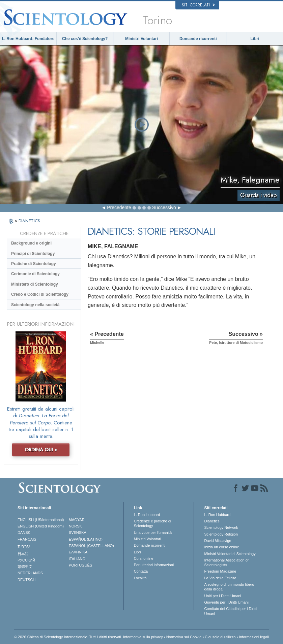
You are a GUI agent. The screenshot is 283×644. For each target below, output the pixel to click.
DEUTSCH (26, 580)
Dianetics (212, 521)
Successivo (164, 207)
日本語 (23, 554)
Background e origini (31, 243)
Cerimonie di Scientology (35, 274)
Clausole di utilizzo (220, 637)
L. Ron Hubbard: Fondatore (28, 39)
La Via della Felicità (220, 578)
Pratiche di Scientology (34, 264)
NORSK (75, 526)
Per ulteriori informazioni (154, 565)
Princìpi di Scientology (33, 254)
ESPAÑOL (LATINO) (86, 539)
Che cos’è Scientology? (85, 39)
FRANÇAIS (27, 539)
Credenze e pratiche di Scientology (153, 523)
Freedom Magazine (220, 571)
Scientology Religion (221, 534)
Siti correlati (198, 5)
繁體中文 (25, 567)
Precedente (119, 207)
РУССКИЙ (26, 560)
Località (140, 578)
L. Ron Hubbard (147, 515)
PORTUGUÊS (80, 565)
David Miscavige (218, 541)
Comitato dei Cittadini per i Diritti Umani (231, 611)
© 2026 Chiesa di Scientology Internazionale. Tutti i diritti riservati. (68, 637)
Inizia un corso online (221, 547)
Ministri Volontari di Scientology (230, 554)
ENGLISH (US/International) (41, 520)
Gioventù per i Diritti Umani (226, 602)
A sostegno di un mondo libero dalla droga (229, 587)
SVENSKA (78, 533)
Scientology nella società (35, 305)
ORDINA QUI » (41, 450)
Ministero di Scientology (35, 284)
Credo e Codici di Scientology (40, 294)
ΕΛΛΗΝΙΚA (78, 552)
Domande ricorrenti (198, 39)
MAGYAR (77, 520)
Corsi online (144, 558)
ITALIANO (77, 559)
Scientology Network (221, 527)
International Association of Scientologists (226, 562)
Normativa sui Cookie (184, 637)
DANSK (24, 533)
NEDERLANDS (30, 573)
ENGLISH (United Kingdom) (41, 526)
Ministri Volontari (141, 39)
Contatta (141, 571)
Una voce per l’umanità (153, 533)
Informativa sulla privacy (143, 637)
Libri (255, 39)
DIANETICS (29, 221)
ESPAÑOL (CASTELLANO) (91, 546)
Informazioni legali (254, 637)
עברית (24, 546)
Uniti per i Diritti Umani (222, 596)
